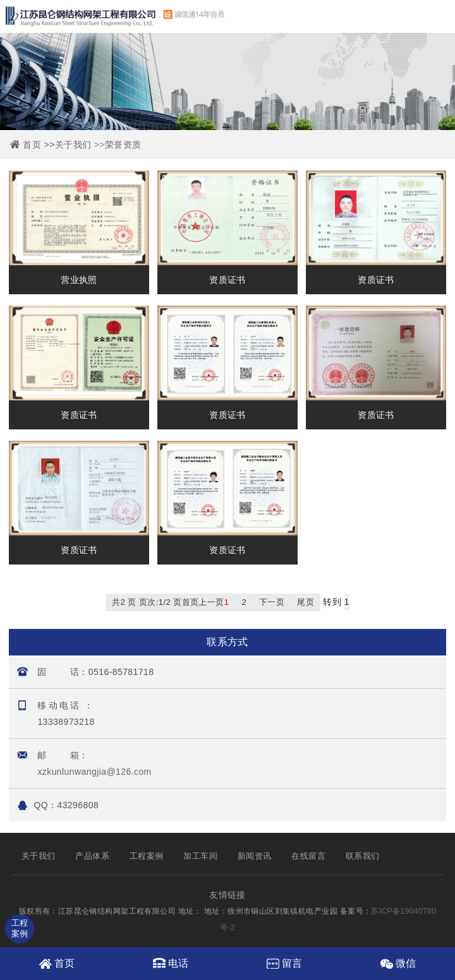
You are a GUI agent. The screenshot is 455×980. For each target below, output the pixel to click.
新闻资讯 (255, 856)
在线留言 (308, 856)
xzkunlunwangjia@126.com (94, 772)
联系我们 (363, 856)
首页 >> (39, 145)
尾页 (306, 602)
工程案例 (147, 856)
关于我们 (73, 145)
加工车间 (200, 856)
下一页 (272, 602)
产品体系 (92, 856)
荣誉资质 (123, 145)
